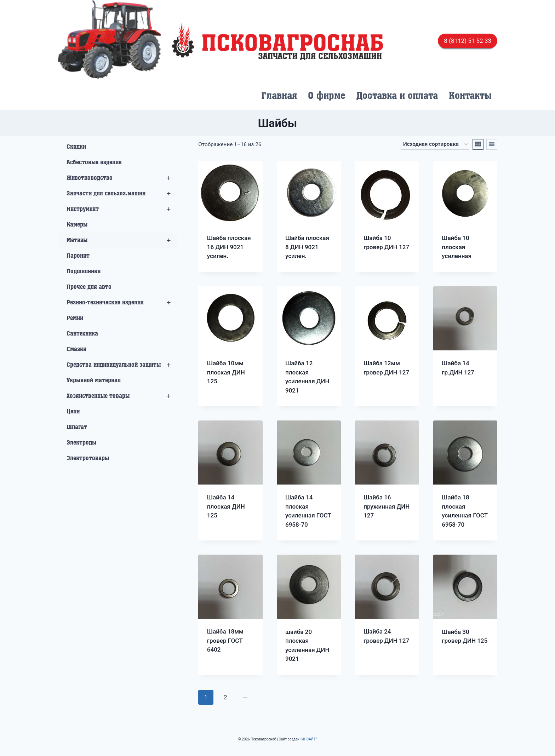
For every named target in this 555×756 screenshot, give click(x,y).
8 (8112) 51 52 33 (468, 41)
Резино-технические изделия (122, 303)
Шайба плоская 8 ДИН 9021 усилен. (307, 247)
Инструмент (122, 209)
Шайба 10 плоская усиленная (457, 247)
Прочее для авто (89, 287)
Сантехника (82, 334)
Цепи (73, 412)
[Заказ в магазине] (435, 144)
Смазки (76, 349)
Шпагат (77, 427)
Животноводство (122, 178)
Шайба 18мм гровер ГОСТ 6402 (225, 640)
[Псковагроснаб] (277, 41)
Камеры (77, 225)
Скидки (76, 147)
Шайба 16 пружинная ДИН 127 (387, 506)
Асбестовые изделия (94, 162)
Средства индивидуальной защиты (122, 365)
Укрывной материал (94, 380)
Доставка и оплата (397, 96)
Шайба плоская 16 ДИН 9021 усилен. (229, 247)
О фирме (327, 96)
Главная (279, 96)
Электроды (81, 443)
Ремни (75, 318)
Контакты (470, 96)
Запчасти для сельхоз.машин (122, 194)
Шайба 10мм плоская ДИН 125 (226, 372)
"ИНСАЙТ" (308, 739)
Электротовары (88, 458)
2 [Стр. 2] (225, 697)
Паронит (78, 256)
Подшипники (84, 271)
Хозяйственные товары (122, 396)
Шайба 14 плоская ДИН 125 (226, 506)
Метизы (122, 240)
